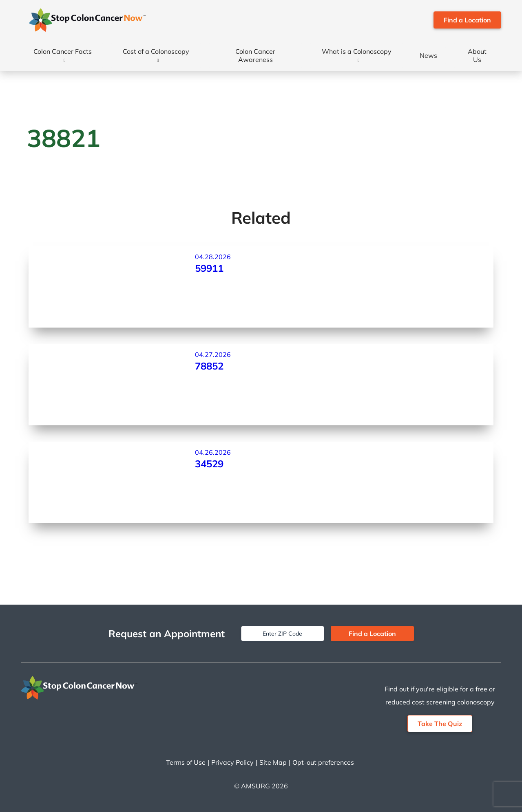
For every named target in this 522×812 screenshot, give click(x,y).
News (428, 55)
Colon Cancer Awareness (255, 55)
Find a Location (467, 20)
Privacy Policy (232, 762)
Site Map (273, 762)
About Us (477, 55)
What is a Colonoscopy (357, 51)
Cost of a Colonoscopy (156, 51)
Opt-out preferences (323, 762)
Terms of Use (186, 762)
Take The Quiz (440, 724)
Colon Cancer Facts (63, 51)
